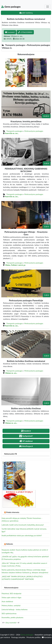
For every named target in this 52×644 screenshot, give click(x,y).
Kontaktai (47, 637)
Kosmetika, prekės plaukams (13, 617)
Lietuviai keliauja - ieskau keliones (15, 609)
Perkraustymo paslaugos (34, 131)
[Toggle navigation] (48, 7)
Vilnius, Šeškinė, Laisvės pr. (15, 265)
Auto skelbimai (7, 601)
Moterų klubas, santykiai (11, 605)
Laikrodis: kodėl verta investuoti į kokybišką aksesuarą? (23, 525)
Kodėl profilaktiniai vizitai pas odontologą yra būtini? (22, 535)
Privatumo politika (34, 637)
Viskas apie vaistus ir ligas (11, 597)
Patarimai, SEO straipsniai (11, 593)
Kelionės (10, 544)
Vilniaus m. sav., (11, 373)
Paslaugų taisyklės (18, 637)
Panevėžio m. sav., (12, 133)
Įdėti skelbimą (26, 13)
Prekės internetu (13, 512)
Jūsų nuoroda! (11, 623)
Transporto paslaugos (15, 131)
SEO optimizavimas (9, 613)
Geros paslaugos (11, 7)
